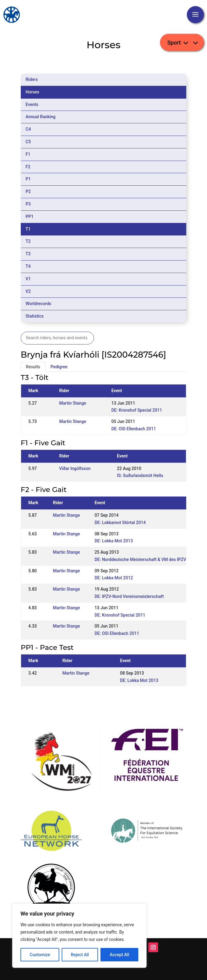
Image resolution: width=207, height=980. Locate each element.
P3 (28, 204)
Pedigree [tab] (59, 367)
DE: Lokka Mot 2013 (114, 541)
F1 (28, 154)
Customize (40, 955)
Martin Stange (73, 403)
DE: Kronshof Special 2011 (137, 410)
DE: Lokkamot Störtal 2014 (120, 523)
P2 (28, 191)
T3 (28, 254)
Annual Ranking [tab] (41, 117)
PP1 (30, 217)
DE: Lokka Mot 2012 (114, 578)
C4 (28, 129)
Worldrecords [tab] (38, 304)
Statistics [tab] (35, 316)
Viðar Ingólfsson (75, 468)
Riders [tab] (32, 79)
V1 (28, 279)
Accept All (119, 955)
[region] (79, 936)
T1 (28, 229)
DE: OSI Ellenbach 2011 (134, 429)
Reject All (80, 955)
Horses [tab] (33, 92)
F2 (28, 167)
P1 (28, 179)
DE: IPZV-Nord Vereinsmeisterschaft (129, 596)
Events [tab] (32, 104)
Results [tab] (33, 367)
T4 (28, 266)
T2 (28, 241)
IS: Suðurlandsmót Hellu (140, 475)
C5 (28, 142)
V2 (28, 291)
